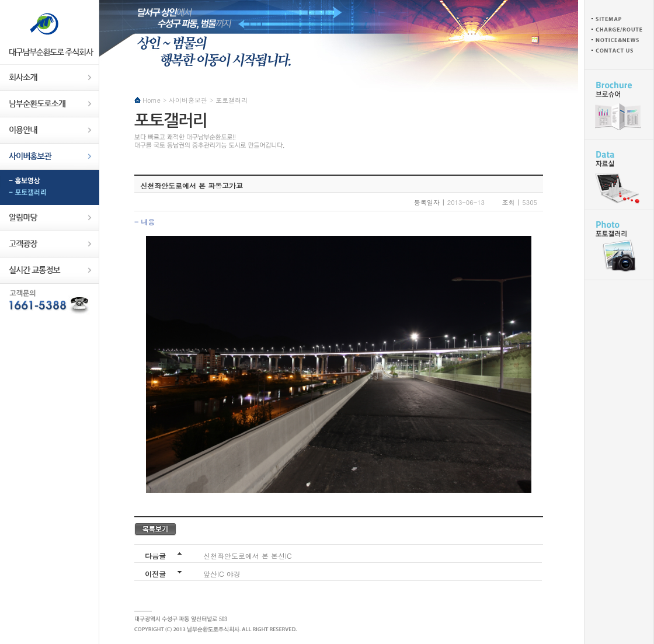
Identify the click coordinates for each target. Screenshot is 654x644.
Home (152, 100)
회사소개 (49, 78)
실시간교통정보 (49, 271)
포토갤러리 (49, 193)
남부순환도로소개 (49, 104)
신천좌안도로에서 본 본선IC (248, 556)
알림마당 (49, 218)
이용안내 (49, 130)
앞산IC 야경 (222, 574)
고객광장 (49, 244)
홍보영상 (49, 182)
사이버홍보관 (49, 157)
